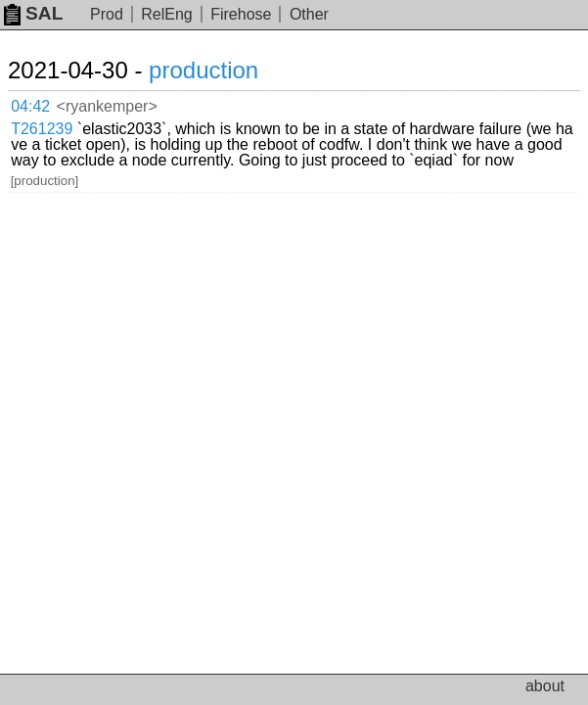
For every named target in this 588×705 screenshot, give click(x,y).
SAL (33, 13)
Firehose (241, 14)
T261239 (42, 129)
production (204, 70)
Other (309, 14)
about (545, 686)
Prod (107, 14)
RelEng (166, 14)
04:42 (30, 106)
